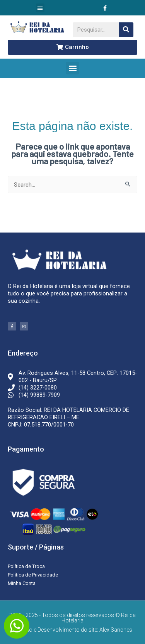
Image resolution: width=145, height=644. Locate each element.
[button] (40, 8)
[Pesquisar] (126, 30)
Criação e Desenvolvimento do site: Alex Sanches (73, 630)
